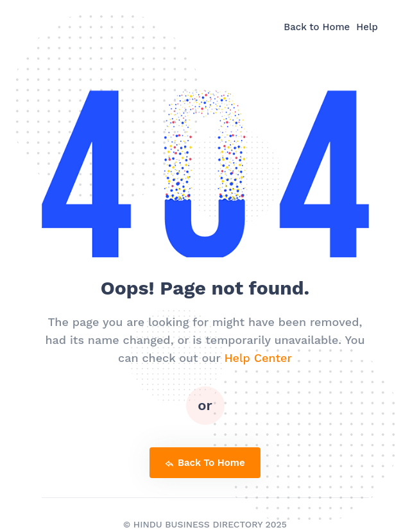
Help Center (258, 358)
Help (367, 27)
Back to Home (317, 27)
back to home (205, 463)
